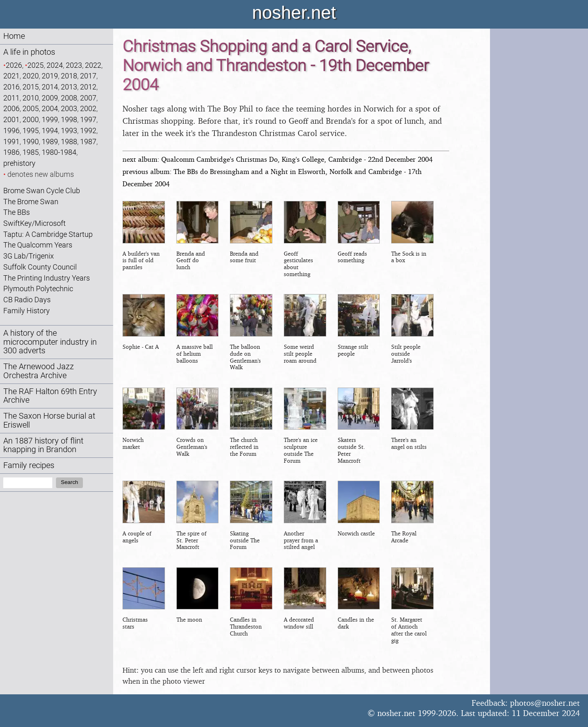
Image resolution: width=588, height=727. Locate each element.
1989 (50, 142)
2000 (31, 119)
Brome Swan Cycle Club (42, 191)
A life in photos (29, 52)
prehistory (19, 163)
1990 (31, 142)
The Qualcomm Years (38, 245)
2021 (11, 76)
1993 (69, 130)
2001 (11, 119)
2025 (36, 65)
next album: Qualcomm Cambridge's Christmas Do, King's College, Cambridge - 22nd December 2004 (277, 159)
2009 (50, 98)
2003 (69, 108)
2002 (88, 108)
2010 (31, 98)
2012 (88, 87)
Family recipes (29, 465)
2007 (88, 98)
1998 (69, 119)
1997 (88, 119)
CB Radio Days (27, 300)
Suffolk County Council (40, 267)
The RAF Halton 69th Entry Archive (50, 396)
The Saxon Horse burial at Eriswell (49, 420)
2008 (69, 98)
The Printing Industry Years (47, 278)
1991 (11, 142)
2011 (11, 98)
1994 (50, 130)
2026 (14, 65)
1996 (11, 130)
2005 (31, 108)
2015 (31, 87)
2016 (11, 87)
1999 (50, 119)
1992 (88, 130)
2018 (69, 76)
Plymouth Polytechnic (38, 289)
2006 (11, 108)
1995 (31, 130)
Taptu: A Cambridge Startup (48, 234)
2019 (50, 76)
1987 (88, 142)
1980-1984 (59, 152)
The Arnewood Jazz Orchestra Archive (39, 371)
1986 (11, 152)
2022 (93, 65)
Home (14, 36)
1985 (31, 152)
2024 (55, 65)
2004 (50, 108)
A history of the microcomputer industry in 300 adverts (50, 342)
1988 (69, 142)
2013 (69, 87)
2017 (88, 76)
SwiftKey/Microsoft (35, 223)
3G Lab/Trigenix (29, 256)
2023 (74, 65)
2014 (50, 87)
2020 (31, 76)
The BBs (17, 212)
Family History (27, 311)
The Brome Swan (31, 202)
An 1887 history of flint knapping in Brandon (43, 445)
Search (69, 482)
